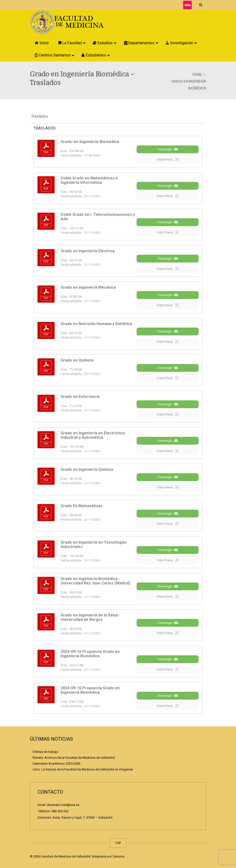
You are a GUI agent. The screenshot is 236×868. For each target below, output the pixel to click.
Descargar (168, 149)
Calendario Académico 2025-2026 (56, 764)
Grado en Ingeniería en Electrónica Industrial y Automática (93, 435)
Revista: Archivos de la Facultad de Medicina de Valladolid (74, 758)
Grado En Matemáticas (82, 506)
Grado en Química (77, 360)
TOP (118, 843)
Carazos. (119, 856)
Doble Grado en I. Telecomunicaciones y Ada (98, 217)
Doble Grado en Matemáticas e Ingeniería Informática (89, 180)
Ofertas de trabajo (45, 752)
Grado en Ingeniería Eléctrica (88, 251)
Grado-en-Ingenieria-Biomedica (90, 142)
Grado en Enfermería (80, 397)
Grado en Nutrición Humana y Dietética (96, 324)
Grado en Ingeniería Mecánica (88, 287)
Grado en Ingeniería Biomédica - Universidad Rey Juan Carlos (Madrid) (95, 581)
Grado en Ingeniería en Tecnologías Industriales (94, 544)
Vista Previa (168, 159)
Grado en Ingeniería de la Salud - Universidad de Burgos (91, 617)
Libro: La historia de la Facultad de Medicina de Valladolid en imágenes (83, 769)
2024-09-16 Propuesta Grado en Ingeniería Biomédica (90, 654)
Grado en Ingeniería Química (87, 469)
